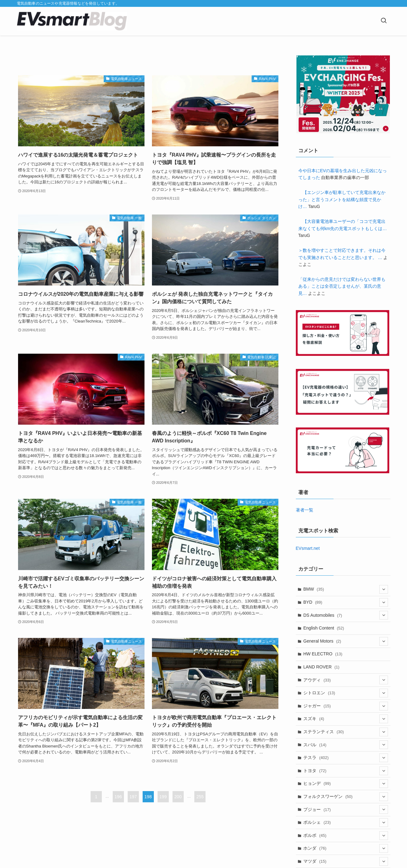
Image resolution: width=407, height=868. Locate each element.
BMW (346, 589)
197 (133, 797)
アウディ (346, 680)
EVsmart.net (308, 548)
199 (163, 797)
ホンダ (346, 848)
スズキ (346, 719)
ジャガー (346, 706)
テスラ (346, 758)
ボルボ (346, 836)
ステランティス (346, 732)
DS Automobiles (346, 615)
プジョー (346, 809)
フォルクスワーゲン (346, 797)
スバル (346, 745)
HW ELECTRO (323, 654)
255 (200, 797)
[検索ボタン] (384, 21)
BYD (346, 602)
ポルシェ (346, 823)
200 (178, 797)
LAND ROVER (321, 667)
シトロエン (346, 693)
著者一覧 (305, 510)
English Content (324, 628)
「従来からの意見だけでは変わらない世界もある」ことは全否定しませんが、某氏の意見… (342, 286)
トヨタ (346, 771)
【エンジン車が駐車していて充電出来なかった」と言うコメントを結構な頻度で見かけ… (342, 199)
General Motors (346, 641)
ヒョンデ (346, 784)
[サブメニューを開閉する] (384, 589)
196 (118, 797)
